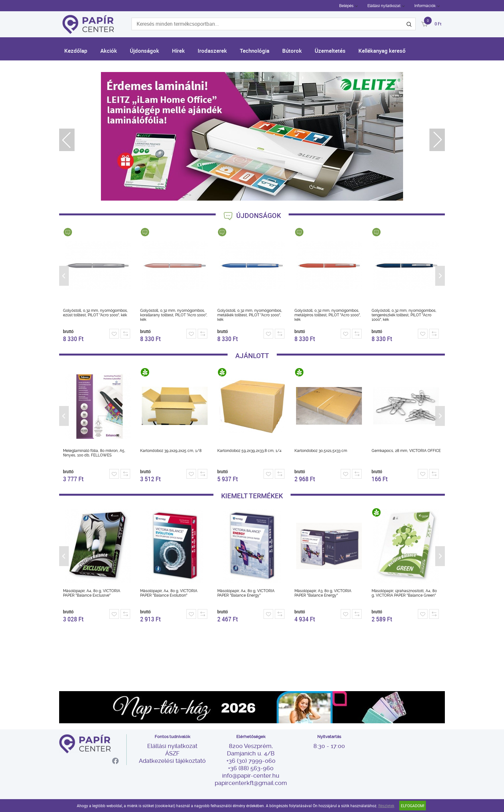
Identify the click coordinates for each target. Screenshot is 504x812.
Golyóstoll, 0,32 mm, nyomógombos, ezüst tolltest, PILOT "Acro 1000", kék (95, 313)
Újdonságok (144, 51)
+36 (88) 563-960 (251, 768)
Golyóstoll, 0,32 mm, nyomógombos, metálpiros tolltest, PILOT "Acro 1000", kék (328, 315)
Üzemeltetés (330, 51)
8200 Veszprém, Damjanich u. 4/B (251, 750)
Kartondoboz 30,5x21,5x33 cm (321, 451)
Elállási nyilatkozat (384, 6)
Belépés (346, 6)
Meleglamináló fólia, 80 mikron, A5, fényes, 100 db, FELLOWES (94, 453)
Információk (425, 6)
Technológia (255, 51)
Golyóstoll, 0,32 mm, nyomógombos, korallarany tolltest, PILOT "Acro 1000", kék (174, 315)
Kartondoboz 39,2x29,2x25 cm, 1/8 (171, 451)
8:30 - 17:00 (329, 746)
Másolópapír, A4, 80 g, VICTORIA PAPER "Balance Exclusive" (92, 593)
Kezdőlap (76, 51)
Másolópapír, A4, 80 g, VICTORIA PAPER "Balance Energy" (246, 593)
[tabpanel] (252, 136)
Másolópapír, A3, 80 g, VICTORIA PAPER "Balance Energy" (323, 593)
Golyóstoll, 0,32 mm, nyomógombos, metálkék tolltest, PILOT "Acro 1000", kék (250, 315)
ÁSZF (172, 753)
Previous (67, 140)
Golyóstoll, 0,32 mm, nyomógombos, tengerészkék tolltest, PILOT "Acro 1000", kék (404, 315)
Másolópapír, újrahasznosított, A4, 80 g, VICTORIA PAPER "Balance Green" (404, 593)
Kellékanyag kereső (382, 51)
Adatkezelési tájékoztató (172, 761)
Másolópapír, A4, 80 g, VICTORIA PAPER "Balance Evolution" (169, 593)
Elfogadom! (413, 806)
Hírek (178, 51)
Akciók (109, 51)
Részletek (386, 806)
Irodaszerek (212, 51)
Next (437, 140)
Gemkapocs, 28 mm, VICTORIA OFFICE (406, 451)
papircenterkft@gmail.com (251, 783)
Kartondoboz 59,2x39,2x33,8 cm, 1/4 (249, 451)
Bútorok (292, 51)
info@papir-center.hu (251, 776)
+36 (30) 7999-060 (251, 761)
